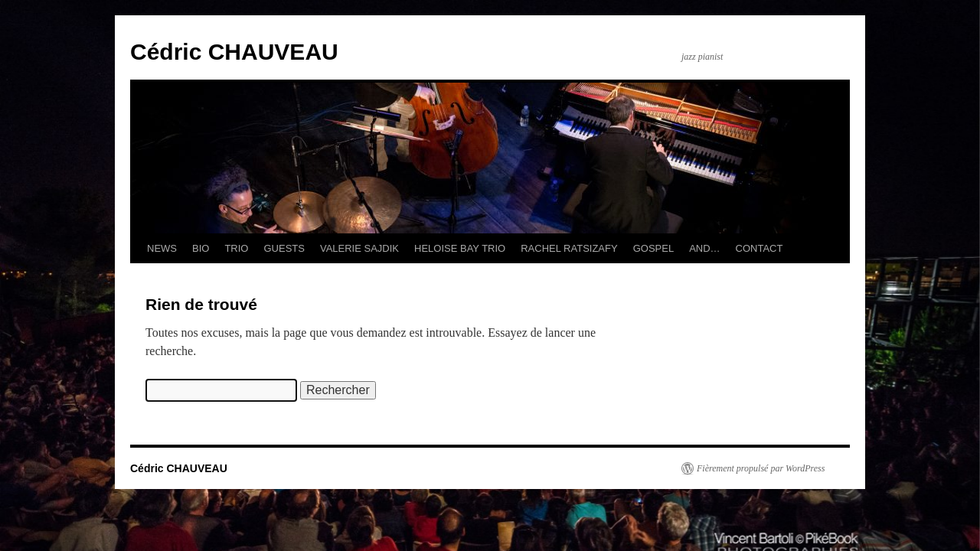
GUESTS (284, 248)
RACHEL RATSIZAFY (569, 248)
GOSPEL (653, 248)
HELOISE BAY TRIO (460, 248)
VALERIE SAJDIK (359, 248)
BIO (201, 248)
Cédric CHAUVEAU (234, 52)
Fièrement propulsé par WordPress (761, 468)
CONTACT (759, 248)
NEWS (162, 248)
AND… (704, 248)
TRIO (236, 248)
